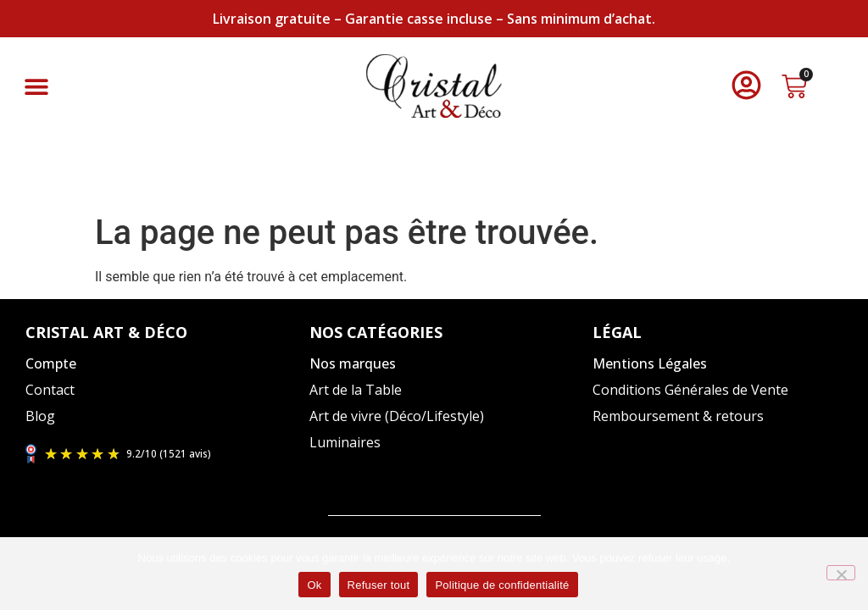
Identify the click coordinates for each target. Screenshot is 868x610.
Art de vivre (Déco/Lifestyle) (397, 416)
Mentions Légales (650, 363)
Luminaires (345, 442)
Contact (50, 390)
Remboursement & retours (678, 416)
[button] (36, 86)
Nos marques (353, 363)
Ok (314, 585)
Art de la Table (356, 390)
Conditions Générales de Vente (690, 390)
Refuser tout (379, 585)
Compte (51, 363)
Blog (40, 416)
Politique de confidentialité (502, 585)
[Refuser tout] (841, 573)
